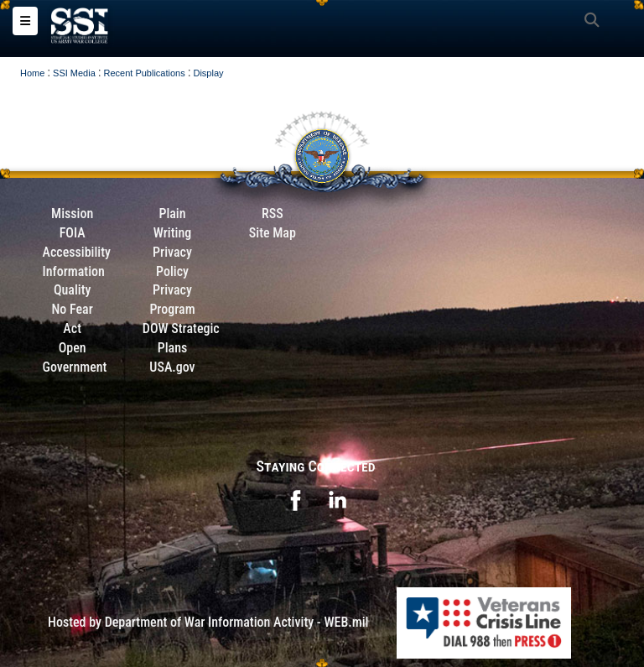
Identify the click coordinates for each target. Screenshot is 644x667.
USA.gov (172, 367)
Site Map (273, 233)
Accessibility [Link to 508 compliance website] (77, 252)
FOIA (73, 233)
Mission (72, 214)
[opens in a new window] (295, 500)
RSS (273, 214)
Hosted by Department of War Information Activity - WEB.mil (208, 622)
